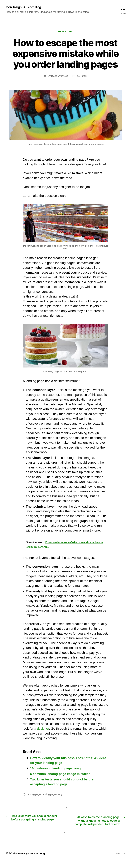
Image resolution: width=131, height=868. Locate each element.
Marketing (65, 32)
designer (43, 730)
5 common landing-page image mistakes (61, 775)
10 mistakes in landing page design (57, 769)
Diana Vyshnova (59, 77)
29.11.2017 (82, 77)
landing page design (53, 795)
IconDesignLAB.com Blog (26, 7)
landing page (34, 795)
